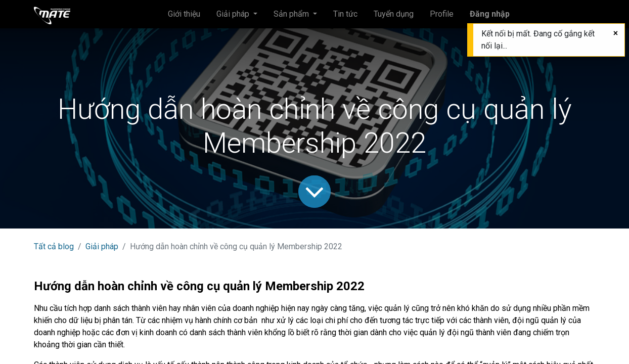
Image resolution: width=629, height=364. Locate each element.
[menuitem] (184, 14)
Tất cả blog (54, 246)
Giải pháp (102, 246)
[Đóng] (616, 33)
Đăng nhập (490, 14)
